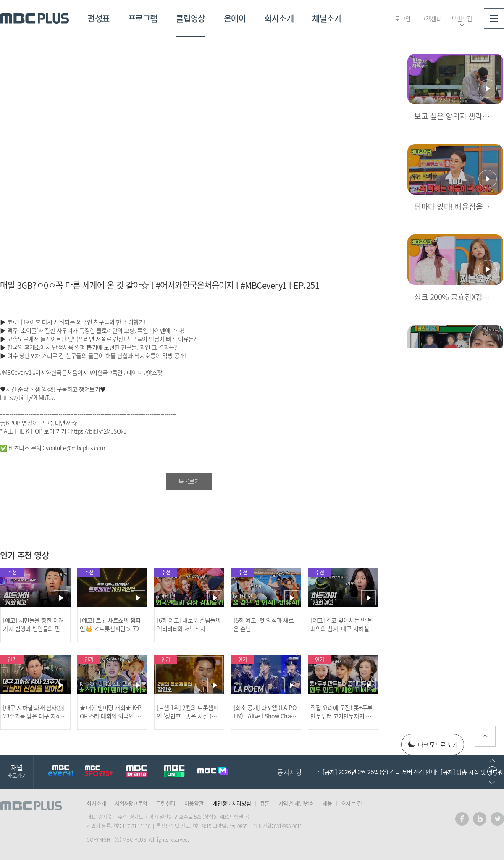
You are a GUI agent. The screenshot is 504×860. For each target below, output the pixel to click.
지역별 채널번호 (296, 803)
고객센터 (431, 18)
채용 (327, 803)
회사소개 (279, 18)
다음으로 (492, 783)
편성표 (98, 18)
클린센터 (166, 803)
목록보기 (189, 481)
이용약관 (194, 803)
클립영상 (191, 18)
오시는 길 (352, 803)
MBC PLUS (34, 18)
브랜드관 (462, 18)
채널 (17, 771)
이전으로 (492, 761)
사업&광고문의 (131, 803)
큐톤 (265, 803)
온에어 (235, 18)
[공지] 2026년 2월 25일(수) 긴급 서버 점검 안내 (379, 772)
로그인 (403, 18)
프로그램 (143, 18)
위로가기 (485, 736)
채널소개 (327, 18)
